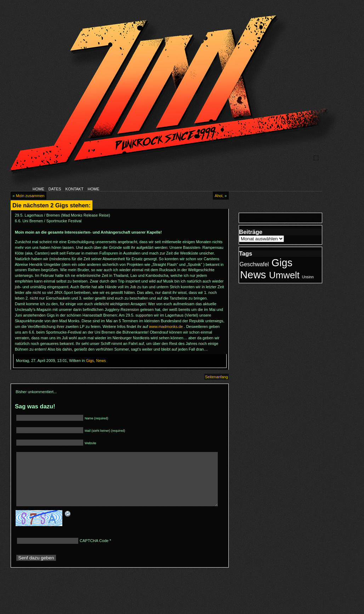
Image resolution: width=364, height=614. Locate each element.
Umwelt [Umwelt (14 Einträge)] (284, 275)
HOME (38, 189)
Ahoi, (219, 196)
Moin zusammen (30, 196)
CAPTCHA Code (94, 552)
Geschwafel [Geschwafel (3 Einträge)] (254, 264)
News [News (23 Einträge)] (253, 275)
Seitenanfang (217, 377)
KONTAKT (75, 189)
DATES (55, 189)
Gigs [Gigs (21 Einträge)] (282, 263)
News (101, 361)
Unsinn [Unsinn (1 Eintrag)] (308, 277)
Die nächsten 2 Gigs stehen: (52, 205)
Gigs (90, 361)
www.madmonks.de (166, 326)
